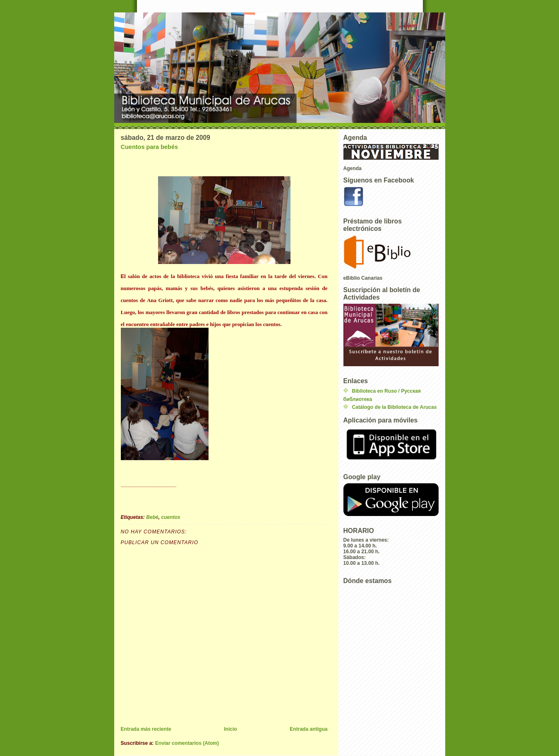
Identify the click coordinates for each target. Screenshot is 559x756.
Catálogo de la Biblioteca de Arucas (395, 407)
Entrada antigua (308, 729)
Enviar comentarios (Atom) (187, 743)
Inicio (230, 729)
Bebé (152, 517)
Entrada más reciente (146, 729)
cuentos (171, 517)
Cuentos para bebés (150, 147)
